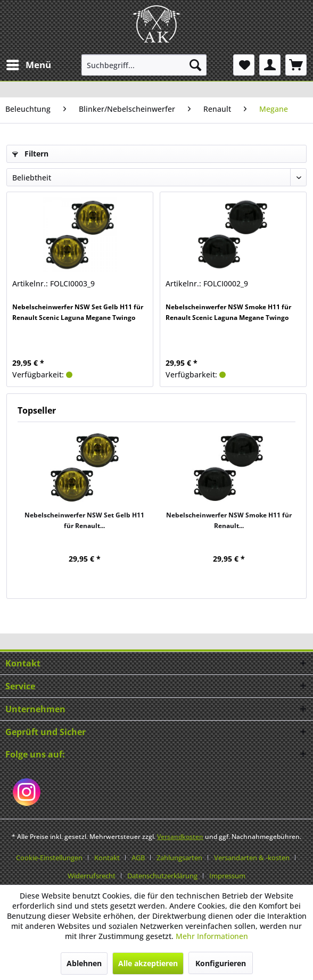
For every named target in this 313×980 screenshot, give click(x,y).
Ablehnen (84, 963)
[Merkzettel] (244, 65)
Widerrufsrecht (92, 876)
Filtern (30, 154)
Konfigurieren (221, 963)
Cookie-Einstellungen (49, 858)
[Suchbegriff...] (144, 65)
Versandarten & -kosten (252, 858)
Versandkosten (180, 837)
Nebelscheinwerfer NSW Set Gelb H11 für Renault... (84, 520)
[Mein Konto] (270, 65)
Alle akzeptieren (148, 963)
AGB (138, 858)
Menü (29, 64)
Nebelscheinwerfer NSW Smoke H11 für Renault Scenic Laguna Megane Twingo (228, 312)
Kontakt (107, 858)
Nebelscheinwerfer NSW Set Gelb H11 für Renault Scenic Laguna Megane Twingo (78, 312)
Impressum (227, 876)
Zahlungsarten (179, 858)
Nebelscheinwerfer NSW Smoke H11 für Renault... (229, 520)
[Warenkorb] (296, 65)
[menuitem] (28, 65)
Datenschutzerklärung (162, 876)
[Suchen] (195, 65)
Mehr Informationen (212, 936)
